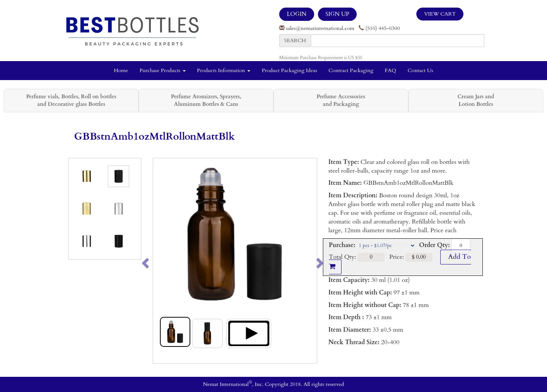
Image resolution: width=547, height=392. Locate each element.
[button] (161, 261)
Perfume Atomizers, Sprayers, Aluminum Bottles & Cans (206, 100)
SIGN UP (337, 14)
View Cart (440, 14)
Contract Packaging (351, 70)
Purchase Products (162, 70)
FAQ (390, 70)
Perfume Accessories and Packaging (341, 100)
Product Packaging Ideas (289, 70)
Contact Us (420, 70)
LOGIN (297, 14)
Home (121, 70)
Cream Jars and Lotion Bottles (476, 100)
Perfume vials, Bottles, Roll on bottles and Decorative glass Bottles (71, 100)
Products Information (224, 70)
